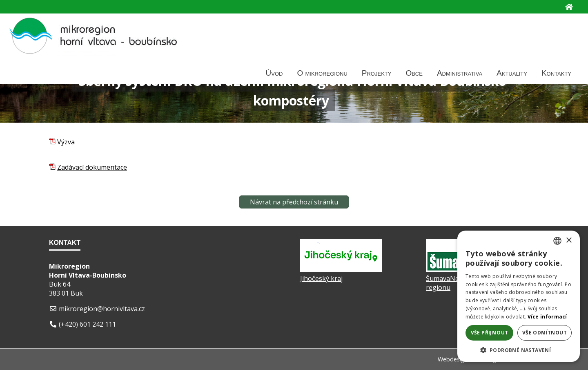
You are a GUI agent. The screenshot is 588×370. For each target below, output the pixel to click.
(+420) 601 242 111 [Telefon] (87, 324)
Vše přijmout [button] (490, 333)
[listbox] (557, 241)
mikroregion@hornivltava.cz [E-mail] (102, 309)
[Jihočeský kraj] (341, 269)
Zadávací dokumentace (92, 167)
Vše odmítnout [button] (545, 333)
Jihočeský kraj (321, 278)
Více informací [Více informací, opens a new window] (547, 317)
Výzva (66, 142)
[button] (519, 350)
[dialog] (519, 296)
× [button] (569, 241)
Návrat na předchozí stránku (294, 202)
